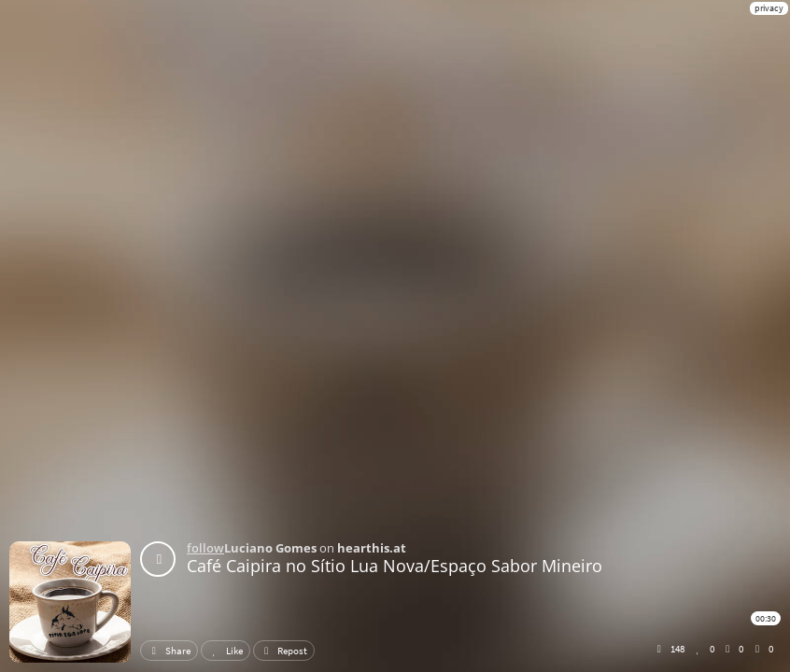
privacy (769, 8)
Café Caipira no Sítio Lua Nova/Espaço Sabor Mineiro (395, 566)
